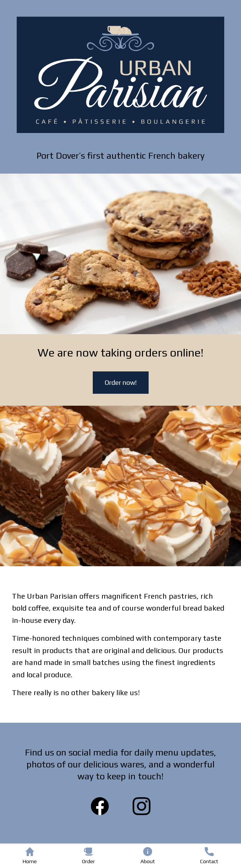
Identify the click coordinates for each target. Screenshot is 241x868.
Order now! (121, 382)
